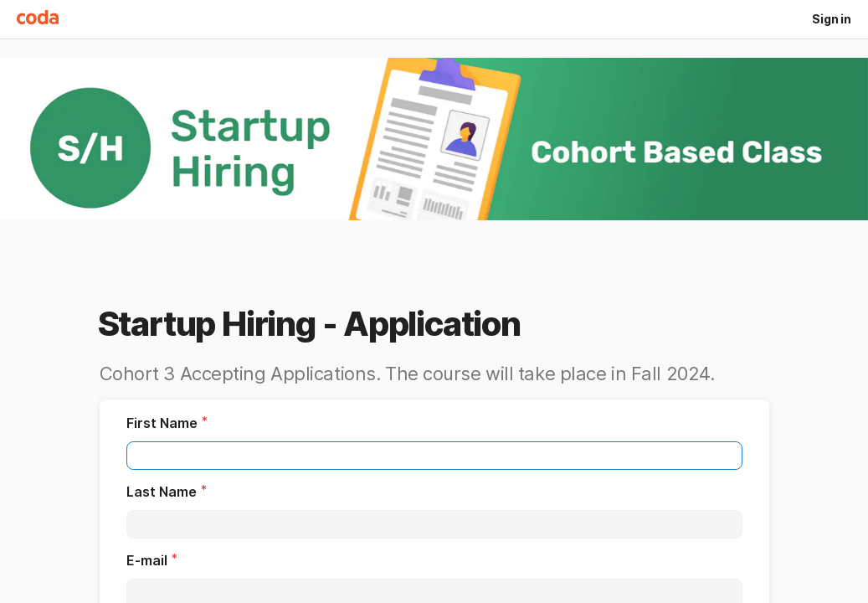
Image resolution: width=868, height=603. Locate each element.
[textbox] (434, 456)
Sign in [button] (832, 19)
